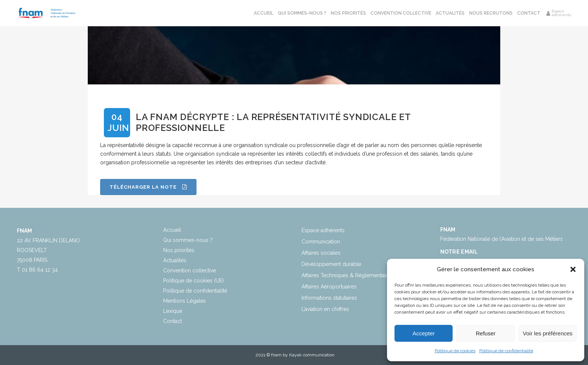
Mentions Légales (184, 301)
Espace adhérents (323, 230)
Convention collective (190, 270)
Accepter (424, 333)
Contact (172, 321)
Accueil (172, 230)
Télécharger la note (148, 187)
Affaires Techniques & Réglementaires (347, 275)
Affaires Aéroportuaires (329, 287)
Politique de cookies (455, 351)
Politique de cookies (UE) (193, 281)
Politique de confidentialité (506, 351)
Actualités (175, 260)
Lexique (173, 311)
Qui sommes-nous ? (188, 240)
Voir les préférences (548, 333)
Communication (321, 242)
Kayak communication (312, 355)
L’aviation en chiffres (325, 309)
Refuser (486, 333)
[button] (573, 269)
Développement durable (331, 264)
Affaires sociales (321, 253)
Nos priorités (179, 250)
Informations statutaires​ (329, 298)
